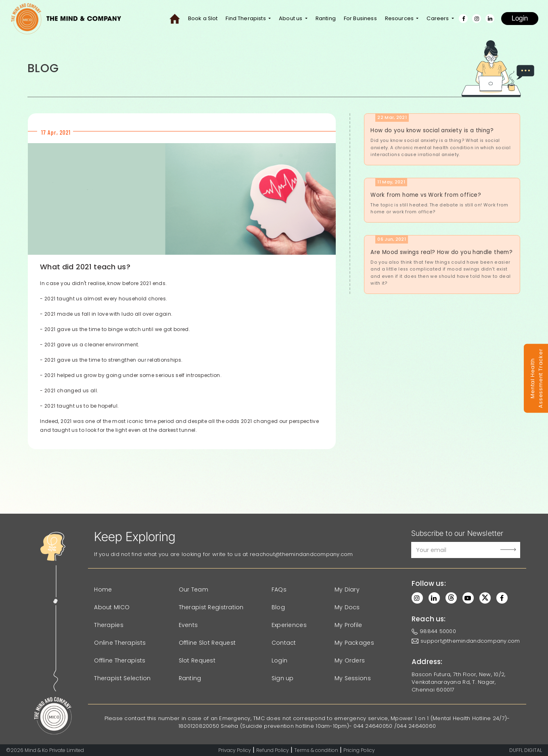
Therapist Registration (211, 607)
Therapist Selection (122, 678)
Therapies (109, 625)
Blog (278, 607)
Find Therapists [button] (246, 18)
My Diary (347, 589)
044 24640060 (416, 726)
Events (188, 625)
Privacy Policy (235, 750)
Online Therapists (120, 643)
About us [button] (291, 18)
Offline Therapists (120, 660)
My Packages (354, 643)
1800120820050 (199, 726)
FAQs (279, 589)
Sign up (283, 678)
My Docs (347, 607)
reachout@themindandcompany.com (301, 554)
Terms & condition (316, 750)
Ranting (326, 18)
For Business (360, 18)
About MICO (112, 607)
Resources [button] (400, 18)
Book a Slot (203, 18)
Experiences (289, 625)
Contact (284, 643)
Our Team (193, 589)
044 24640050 (373, 726)
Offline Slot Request (207, 643)
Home (103, 589)
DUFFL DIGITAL (526, 750)
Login (520, 18)
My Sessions (353, 678)
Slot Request (197, 660)
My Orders (350, 660)
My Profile (348, 625)
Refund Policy (273, 750)
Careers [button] (438, 18)
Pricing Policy (359, 750)
